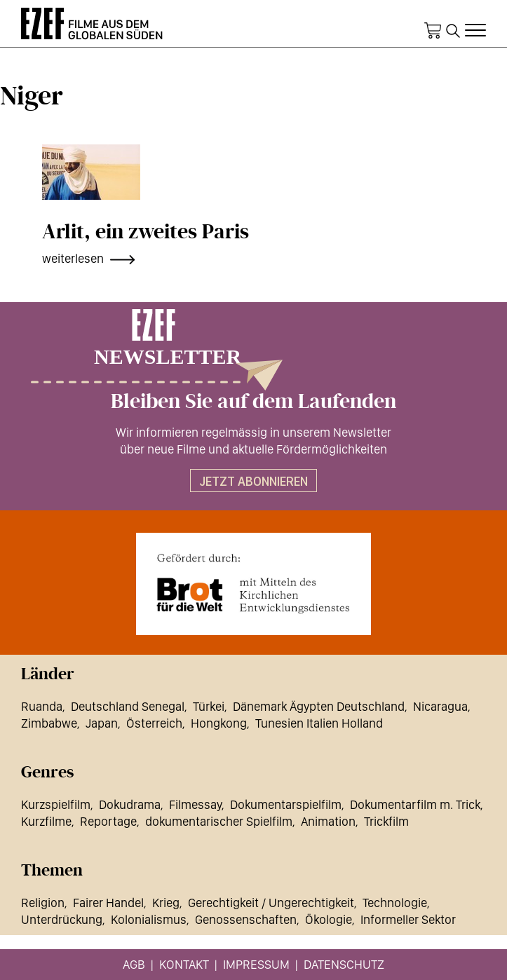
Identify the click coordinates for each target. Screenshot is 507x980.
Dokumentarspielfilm (286, 804)
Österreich (154, 723)
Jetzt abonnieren (253, 481)
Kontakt (184, 964)
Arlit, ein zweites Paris (146, 232)
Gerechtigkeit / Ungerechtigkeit (271, 903)
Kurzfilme (46, 821)
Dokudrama (130, 804)
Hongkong (219, 723)
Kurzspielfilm (56, 804)
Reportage (108, 821)
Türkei (209, 706)
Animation (328, 821)
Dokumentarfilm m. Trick (415, 804)
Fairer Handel (108, 903)
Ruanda (42, 706)
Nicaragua (440, 706)
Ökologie (329, 919)
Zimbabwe (49, 723)
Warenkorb (433, 31)
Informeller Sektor (408, 919)
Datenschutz (344, 964)
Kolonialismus (149, 919)
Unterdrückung (62, 919)
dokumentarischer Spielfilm (219, 821)
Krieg (166, 903)
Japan (102, 723)
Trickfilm (386, 821)
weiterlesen (73, 258)
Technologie (395, 903)
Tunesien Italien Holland (319, 723)
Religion (43, 903)
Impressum (256, 964)
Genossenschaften (246, 919)
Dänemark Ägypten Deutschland (319, 706)
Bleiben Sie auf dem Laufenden (253, 402)
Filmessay (195, 804)
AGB (134, 964)
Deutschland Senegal (128, 706)
